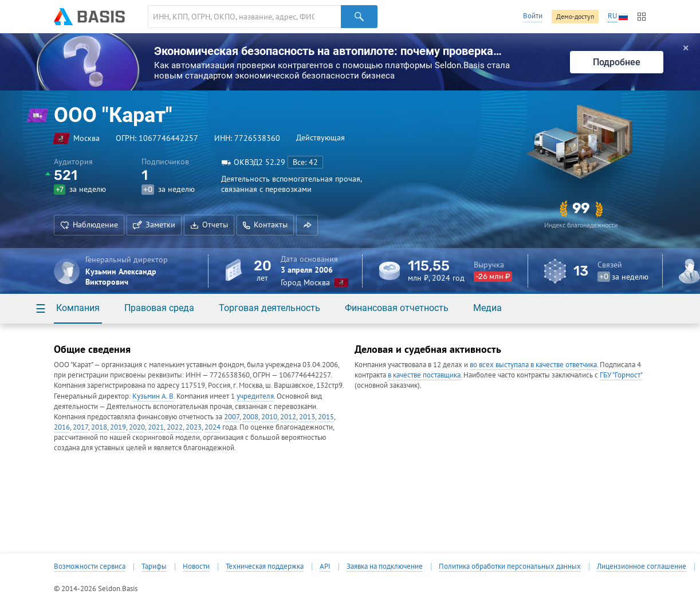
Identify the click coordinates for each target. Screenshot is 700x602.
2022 (175, 427)
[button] (307, 225)
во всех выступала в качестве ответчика (533, 365)
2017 (80, 427)
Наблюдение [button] (89, 225)
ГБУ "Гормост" (621, 375)
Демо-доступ (575, 16)
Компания (78, 308)
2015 (326, 417)
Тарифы (154, 566)
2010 (269, 417)
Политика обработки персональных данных (510, 566)
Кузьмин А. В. (154, 396)
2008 (250, 417)
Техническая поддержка (265, 566)
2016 (62, 427)
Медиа (487, 308)
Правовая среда (159, 308)
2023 (194, 427)
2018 (99, 427)
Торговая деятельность (270, 308)
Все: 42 (305, 162)
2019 (118, 427)
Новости (196, 566)
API (325, 566)
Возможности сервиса (90, 566)
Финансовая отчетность (397, 308)
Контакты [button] (265, 225)
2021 (156, 427)
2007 (232, 417)
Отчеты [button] (209, 225)
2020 (137, 427)
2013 (307, 417)
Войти (533, 16)
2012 (288, 417)
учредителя (255, 396)
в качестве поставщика (424, 375)
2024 (213, 427)
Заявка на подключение (385, 566)
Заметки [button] (154, 225)
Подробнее (617, 62)
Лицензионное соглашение (642, 566)
